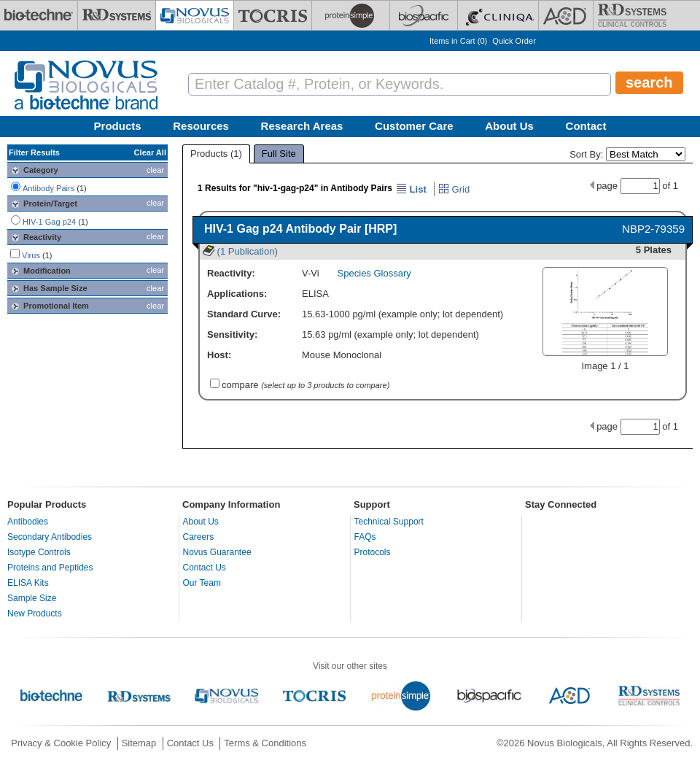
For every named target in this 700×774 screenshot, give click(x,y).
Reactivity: (231, 273)
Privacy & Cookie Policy (61, 743)
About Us (509, 126)
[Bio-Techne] (39, 15)
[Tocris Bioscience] (273, 15)
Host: (219, 355)
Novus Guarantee (217, 552)
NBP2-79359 (653, 229)
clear (155, 170)
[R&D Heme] (632, 15)
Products (118, 126)
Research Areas (302, 126)
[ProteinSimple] (351, 15)
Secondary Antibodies (50, 537)
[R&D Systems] (117, 15)
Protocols (373, 552)
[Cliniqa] (498, 15)
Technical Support (389, 522)
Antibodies (28, 522)
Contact (586, 126)
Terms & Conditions (265, 743)
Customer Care (414, 126)
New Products (35, 614)
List (411, 189)
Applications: (237, 294)
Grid (454, 189)
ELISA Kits (28, 583)
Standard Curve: (244, 314)
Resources (201, 126)
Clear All (150, 152)
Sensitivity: (232, 334)
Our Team (202, 583)
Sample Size (32, 598)
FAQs (365, 537)
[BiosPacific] (424, 15)
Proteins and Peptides (50, 568)
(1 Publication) (240, 251)
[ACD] (566, 15)
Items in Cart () (458, 41)
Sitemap (139, 743)
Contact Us (205, 568)
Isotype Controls (39, 552)
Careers (199, 537)
